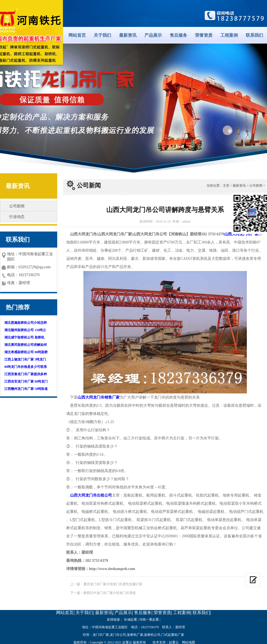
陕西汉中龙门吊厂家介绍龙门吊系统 (110, 593)
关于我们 (102, 35)
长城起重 (131, 620)
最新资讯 (128, 35)
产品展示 (153, 35)
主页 (226, 186)
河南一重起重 (149, 620)
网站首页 (77, 35)
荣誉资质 (204, 35)
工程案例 (229, 35)
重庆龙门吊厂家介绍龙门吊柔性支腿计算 (113, 584)
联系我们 (254, 35)
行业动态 (17, 217)
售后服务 (178, 35)
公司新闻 (17, 206)
